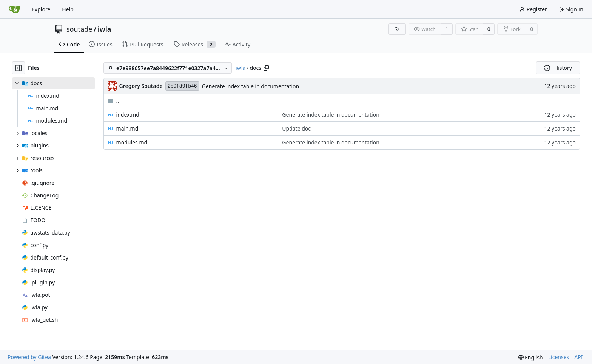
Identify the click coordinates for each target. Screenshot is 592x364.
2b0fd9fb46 (182, 86)
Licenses (559, 357)
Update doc (296, 128)
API (578, 357)
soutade (79, 29)
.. (113, 101)
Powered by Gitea (29, 357)
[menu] (531, 357)
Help (68, 9)
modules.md (132, 142)
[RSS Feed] (397, 29)
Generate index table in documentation (251, 86)
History (558, 68)
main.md (127, 128)
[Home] (14, 9)
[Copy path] (266, 68)
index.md (128, 114)
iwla (105, 29)
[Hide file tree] (18, 68)
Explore (41, 9)
